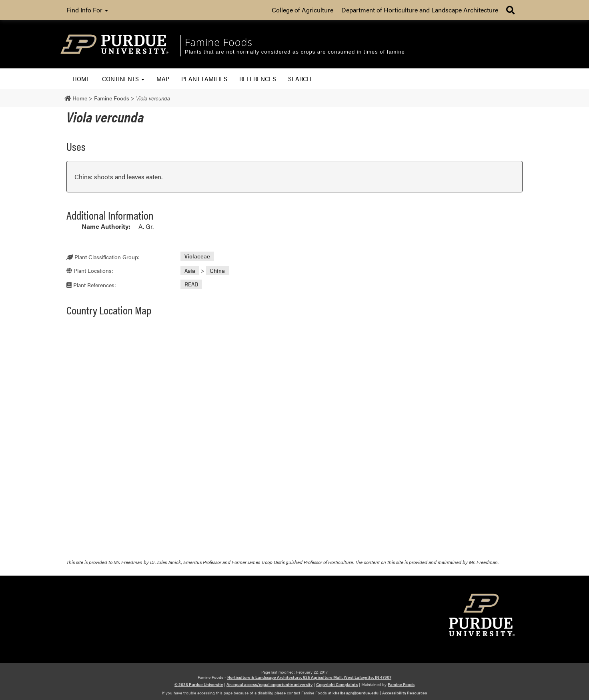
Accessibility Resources (405, 693)
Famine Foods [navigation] (219, 42)
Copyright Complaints (337, 684)
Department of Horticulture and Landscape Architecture (420, 10)
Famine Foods (401, 684)
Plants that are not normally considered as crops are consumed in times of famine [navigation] (295, 52)
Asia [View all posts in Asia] (190, 271)
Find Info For (87, 10)
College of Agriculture (303, 10)
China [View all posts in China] (217, 271)
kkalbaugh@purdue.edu (356, 693)
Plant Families (204, 79)
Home (81, 79)
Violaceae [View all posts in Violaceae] (197, 257)
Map (163, 79)
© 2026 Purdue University (199, 684)
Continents (123, 79)
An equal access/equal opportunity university (269, 684)
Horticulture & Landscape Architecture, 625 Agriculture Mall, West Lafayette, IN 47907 (309, 677)
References (258, 79)
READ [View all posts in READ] (191, 285)
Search (300, 79)
